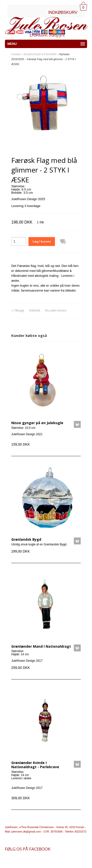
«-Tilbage (18, 310)
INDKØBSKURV (63, 12)
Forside (16, 54)
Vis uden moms (56, 310)
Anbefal (35, 310)
